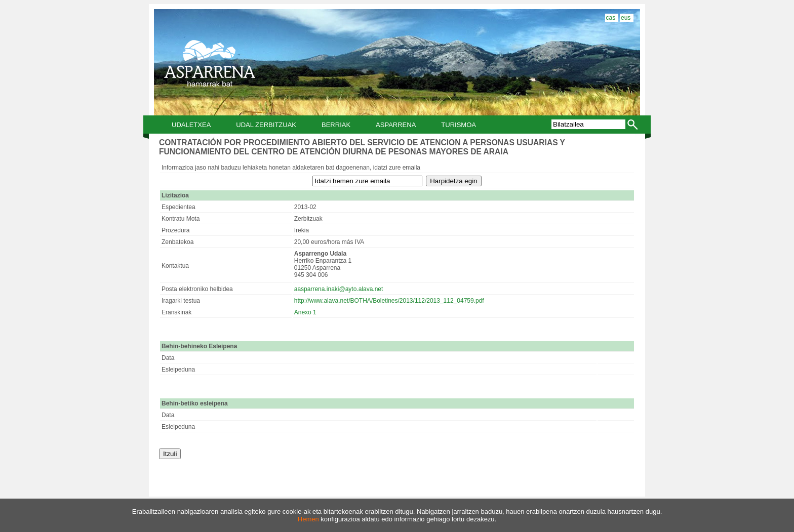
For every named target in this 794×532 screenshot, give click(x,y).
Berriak (336, 125)
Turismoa (459, 125)
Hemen (308, 519)
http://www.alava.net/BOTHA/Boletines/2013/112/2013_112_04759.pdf (389, 301)
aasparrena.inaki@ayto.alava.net (339, 289)
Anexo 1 (305, 312)
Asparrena (396, 125)
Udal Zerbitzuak (266, 125)
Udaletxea (191, 125)
